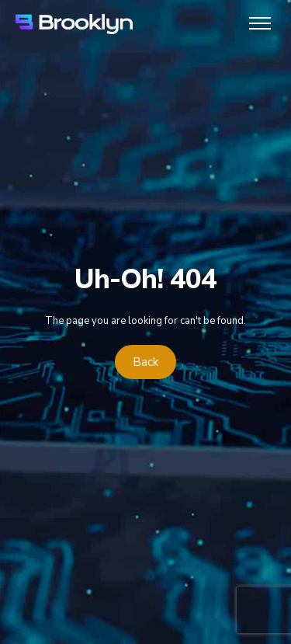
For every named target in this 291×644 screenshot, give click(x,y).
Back (145, 362)
